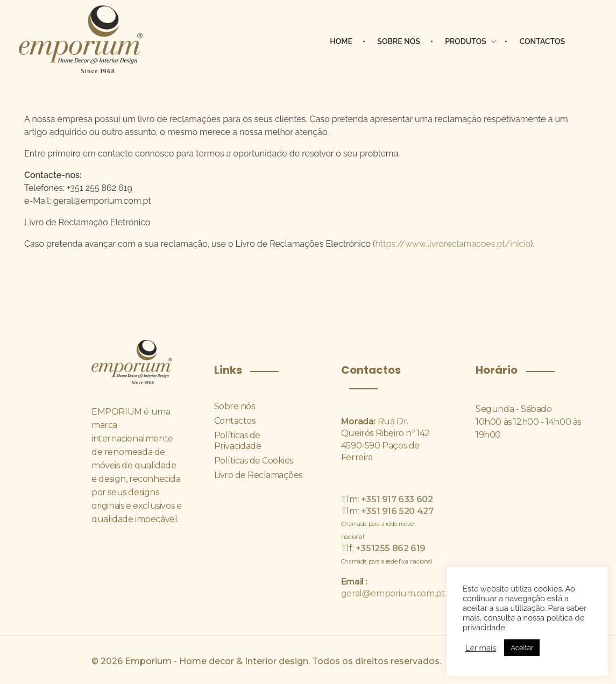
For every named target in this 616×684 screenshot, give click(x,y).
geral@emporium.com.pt (393, 593)
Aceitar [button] (522, 648)
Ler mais (481, 648)
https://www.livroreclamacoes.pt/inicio (453, 244)
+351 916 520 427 (396, 511)
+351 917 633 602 (396, 499)
